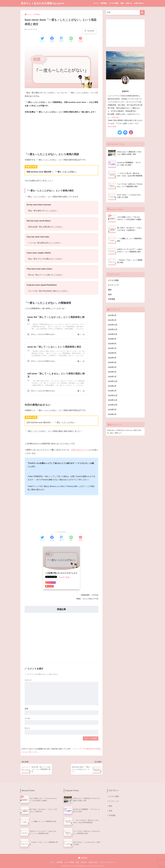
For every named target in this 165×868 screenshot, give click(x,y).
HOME (83, 858)
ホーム (96, 3)
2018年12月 (113, 395)
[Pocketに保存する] (81, 40)
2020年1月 (112, 377)
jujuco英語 (88, 599)
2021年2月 (112, 315)
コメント (28, 680)
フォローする (64, 577)
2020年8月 (112, 344)
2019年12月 (113, 381)
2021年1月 (112, 320)
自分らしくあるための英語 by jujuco (43, 3)
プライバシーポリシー (108, 862)
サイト (27, 728)
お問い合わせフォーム (80, 450)
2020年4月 (112, 363)
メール (27, 718)
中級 (97, 599)
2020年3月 (112, 367)
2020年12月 (113, 325)
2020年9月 (112, 339)
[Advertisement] (61, 131)
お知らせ (129, 3)
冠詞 (110, 290)
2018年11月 (113, 400)
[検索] (142, 12)
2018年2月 (112, 414)
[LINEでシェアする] (71, 39)
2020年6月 (112, 353)
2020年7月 (112, 348)
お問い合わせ (139, 3)
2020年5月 (112, 358)
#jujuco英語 (112, 126)
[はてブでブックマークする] (61, 40)
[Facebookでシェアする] (52, 40)
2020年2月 (112, 372)
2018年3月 (112, 410)
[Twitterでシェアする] (42, 40)
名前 (26, 709)
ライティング (113, 285)
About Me (115, 117)
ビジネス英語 (114, 3)
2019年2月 (112, 386)
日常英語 (104, 3)
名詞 (122, 3)
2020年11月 (113, 330)
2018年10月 (113, 405)
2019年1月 (112, 391)
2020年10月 (113, 334)
